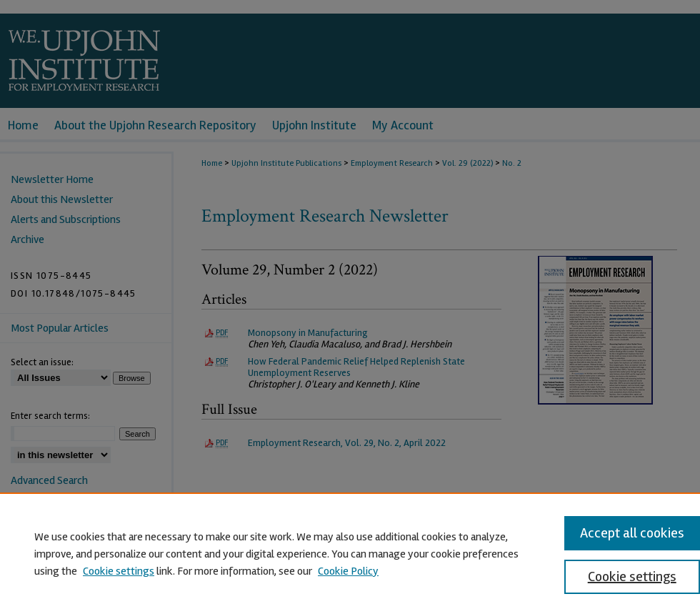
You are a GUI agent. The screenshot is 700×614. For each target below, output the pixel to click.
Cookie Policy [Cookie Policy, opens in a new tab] (348, 571)
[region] (350, 553)
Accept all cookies (632, 533)
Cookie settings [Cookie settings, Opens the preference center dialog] (632, 576)
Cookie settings (119, 571)
